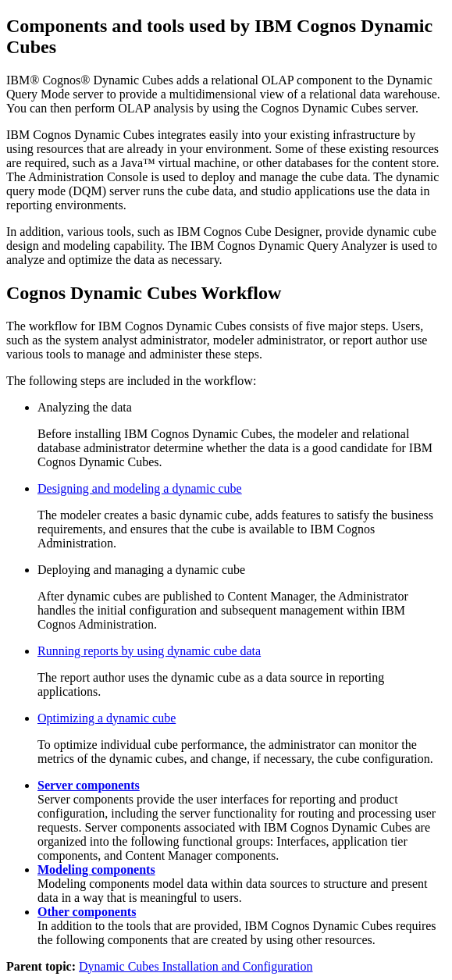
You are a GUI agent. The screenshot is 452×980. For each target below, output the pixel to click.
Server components (89, 785)
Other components (87, 912)
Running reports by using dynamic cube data (149, 651)
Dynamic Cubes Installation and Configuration (196, 966)
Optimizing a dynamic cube (107, 718)
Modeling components (96, 870)
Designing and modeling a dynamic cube (140, 488)
